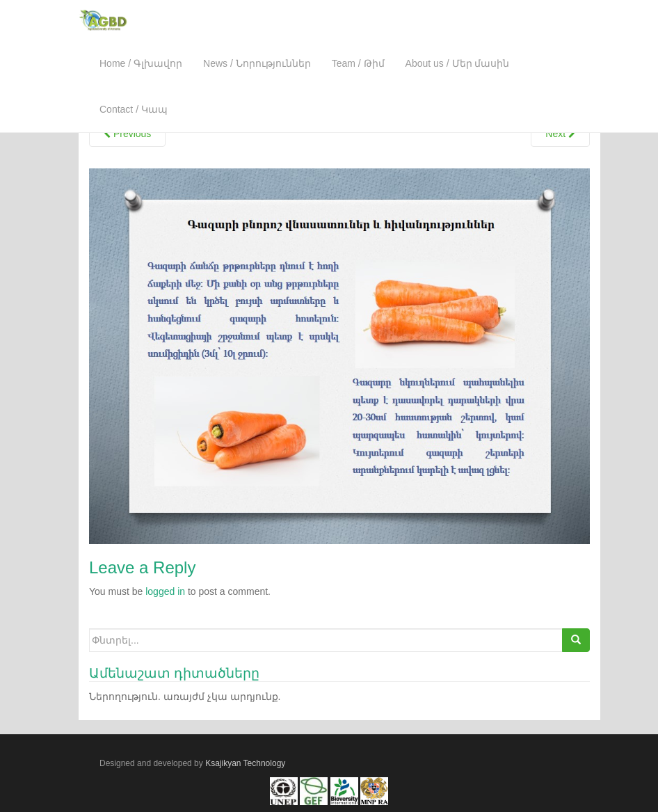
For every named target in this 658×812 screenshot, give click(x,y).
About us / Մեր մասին (458, 63)
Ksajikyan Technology (245, 763)
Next (560, 134)
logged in (165, 591)
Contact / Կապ (134, 109)
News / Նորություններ (257, 63)
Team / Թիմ (358, 63)
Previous (127, 134)
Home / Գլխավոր (141, 63)
